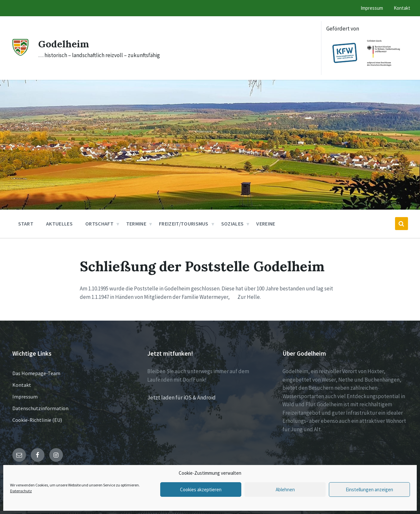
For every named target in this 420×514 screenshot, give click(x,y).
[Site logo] (20, 54)
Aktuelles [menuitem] (59, 224)
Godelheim (64, 44)
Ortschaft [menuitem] (99, 224)
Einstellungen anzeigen (369, 490)
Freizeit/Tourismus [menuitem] (184, 224)
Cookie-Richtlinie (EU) (37, 420)
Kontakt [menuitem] (402, 8)
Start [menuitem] (26, 224)
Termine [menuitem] (136, 224)
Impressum (25, 397)
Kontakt (22, 385)
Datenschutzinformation (40, 408)
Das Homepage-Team (36, 373)
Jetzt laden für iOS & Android (181, 398)
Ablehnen (285, 490)
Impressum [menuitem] (372, 8)
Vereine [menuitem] (266, 224)
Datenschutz (21, 491)
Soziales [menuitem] (233, 224)
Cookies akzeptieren (201, 490)
